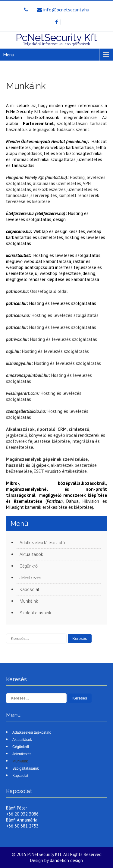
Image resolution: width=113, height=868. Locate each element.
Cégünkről (29, 566)
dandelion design (66, 860)
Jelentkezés (30, 578)
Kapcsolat (29, 589)
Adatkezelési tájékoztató (42, 543)
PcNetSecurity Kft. (45, 854)
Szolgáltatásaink (35, 613)
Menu (9, 55)
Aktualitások (31, 554)
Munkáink (29, 601)
